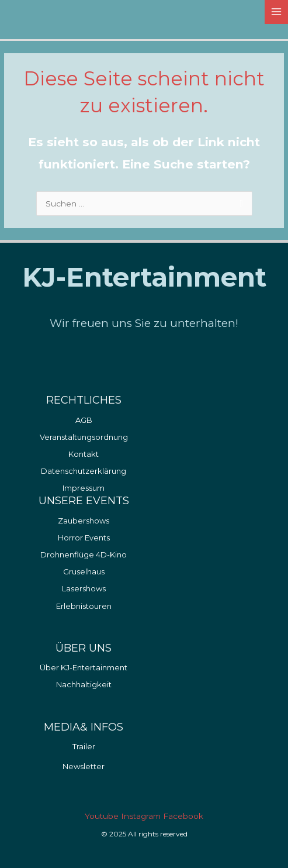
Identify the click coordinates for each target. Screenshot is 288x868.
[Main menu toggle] (277, 12)
